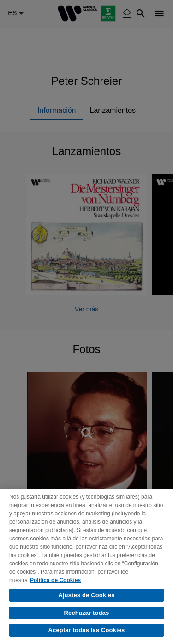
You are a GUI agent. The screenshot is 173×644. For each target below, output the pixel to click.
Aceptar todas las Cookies (87, 630)
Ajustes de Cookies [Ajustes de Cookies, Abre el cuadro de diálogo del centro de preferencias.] (86, 595)
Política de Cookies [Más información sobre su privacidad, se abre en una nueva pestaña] (55, 580)
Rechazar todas (87, 613)
